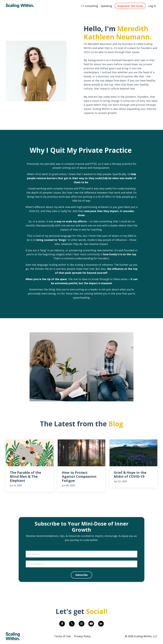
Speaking (106, 6)
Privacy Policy (82, 637)
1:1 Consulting (89, 6)
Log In (152, 6)
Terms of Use (62, 637)
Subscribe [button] (81, 576)
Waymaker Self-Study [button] (130, 6)
